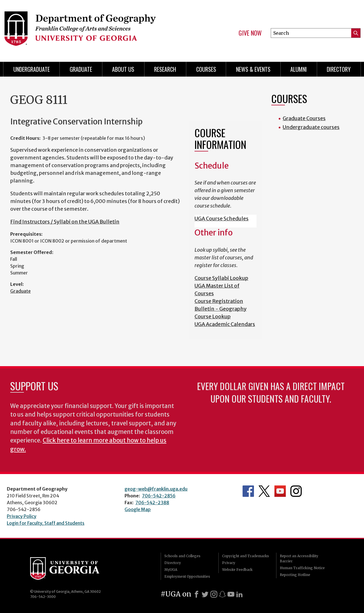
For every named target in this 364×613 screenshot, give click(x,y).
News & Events (253, 69)
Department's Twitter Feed (264, 491)
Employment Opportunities (187, 576)
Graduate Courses (304, 118)
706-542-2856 (159, 496)
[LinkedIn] (239, 594)
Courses (206, 69)
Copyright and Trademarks (246, 556)
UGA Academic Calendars (225, 324)
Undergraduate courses (311, 127)
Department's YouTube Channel (280, 491)
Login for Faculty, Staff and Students (46, 523)
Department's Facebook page (248, 491)
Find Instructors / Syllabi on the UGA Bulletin (65, 222)
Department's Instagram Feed (296, 491)
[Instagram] (214, 594)
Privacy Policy (22, 516)
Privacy (229, 563)
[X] (205, 594)
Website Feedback (237, 570)
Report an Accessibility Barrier (299, 558)
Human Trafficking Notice (302, 568)
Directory (339, 69)
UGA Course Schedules (222, 219)
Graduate (20, 291)
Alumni (299, 69)
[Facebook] (197, 594)
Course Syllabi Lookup (221, 278)
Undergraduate (32, 69)
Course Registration (219, 301)
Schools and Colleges (182, 556)
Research (165, 69)
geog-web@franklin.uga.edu (156, 489)
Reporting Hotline (295, 575)
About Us (123, 69)
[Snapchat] (222, 594)
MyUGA (171, 570)
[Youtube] (231, 594)
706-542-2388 (152, 503)
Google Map (138, 509)
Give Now (250, 33)
